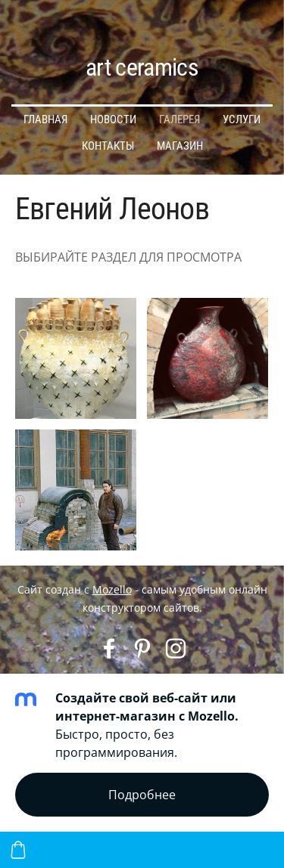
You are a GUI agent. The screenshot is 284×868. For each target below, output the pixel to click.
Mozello (112, 589)
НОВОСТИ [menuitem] (113, 119)
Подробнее (142, 795)
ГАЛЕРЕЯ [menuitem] (179, 119)
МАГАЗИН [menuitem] (180, 146)
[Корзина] (18, 850)
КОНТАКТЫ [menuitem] (108, 146)
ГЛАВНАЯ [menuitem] (45, 119)
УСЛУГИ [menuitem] (242, 119)
